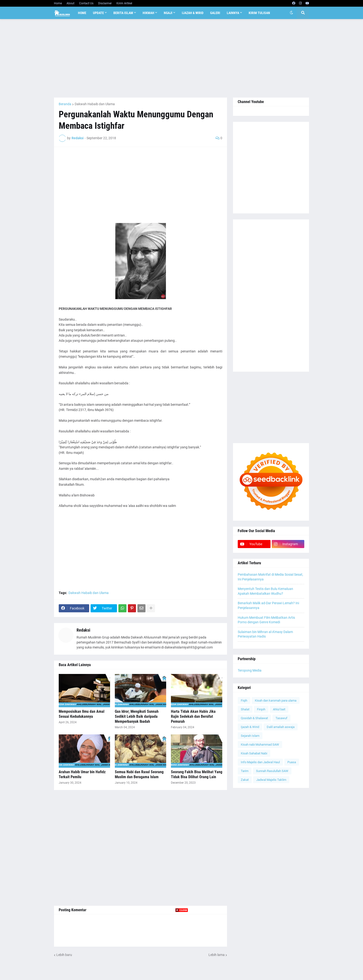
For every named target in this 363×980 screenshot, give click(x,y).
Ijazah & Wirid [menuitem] (193, 13)
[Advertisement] (181, 58)
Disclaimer (105, 3)
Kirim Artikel (124, 3)
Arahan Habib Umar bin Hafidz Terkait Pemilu (82, 774)
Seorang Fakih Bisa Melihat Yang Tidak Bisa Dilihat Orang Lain (197, 774)
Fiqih (244, 700)
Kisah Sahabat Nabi (254, 753)
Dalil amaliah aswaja (281, 727)
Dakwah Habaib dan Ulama (95, 104)
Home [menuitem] (82, 13)
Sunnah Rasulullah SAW (272, 771)
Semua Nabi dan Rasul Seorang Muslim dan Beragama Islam (139, 774)
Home (58, 3)
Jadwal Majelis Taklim (271, 780)
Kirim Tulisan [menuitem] (259, 13)
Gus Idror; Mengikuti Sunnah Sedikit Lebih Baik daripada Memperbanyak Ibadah (137, 716)
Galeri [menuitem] (215, 13)
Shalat (245, 709)
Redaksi (83, 630)
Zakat (245, 780)
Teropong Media (250, 670)
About (70, 3)
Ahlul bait (279, 709)
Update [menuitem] (98, 13)
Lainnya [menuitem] (233, 13)
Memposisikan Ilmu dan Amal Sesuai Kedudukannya (82, 714)
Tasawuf (281, 718)
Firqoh (261, 709)
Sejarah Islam (250, 736)
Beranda (65, 104)
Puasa (292, 762)
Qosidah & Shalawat (254, 718)
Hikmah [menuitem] (148, 13)
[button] (291, 13)
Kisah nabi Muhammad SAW (260, 745)
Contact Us (86, 3)
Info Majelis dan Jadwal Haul (260, 762)
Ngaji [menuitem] (168, 13)
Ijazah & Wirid (250, 727)
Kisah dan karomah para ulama (276, 700)
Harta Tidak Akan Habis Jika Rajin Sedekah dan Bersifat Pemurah (193, 716)
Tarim (245, 771)
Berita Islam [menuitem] (123, 13)
